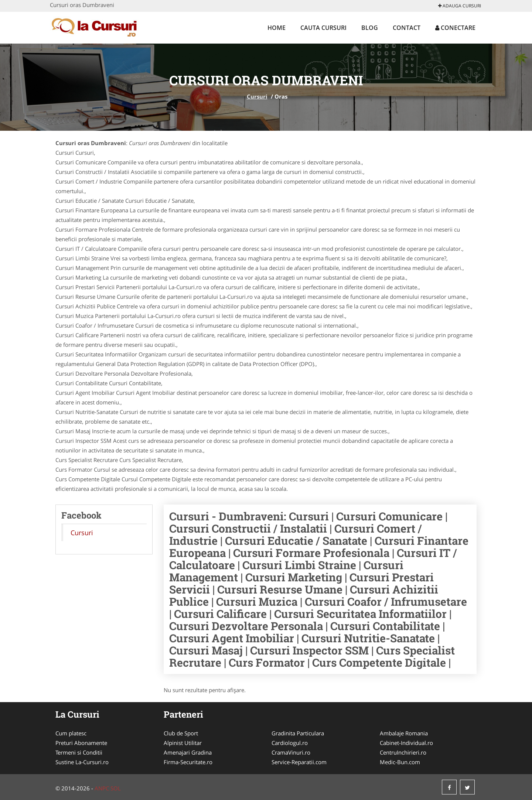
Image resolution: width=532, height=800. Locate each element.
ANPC (102, 788)
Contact (407, 28)
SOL (116, 788)
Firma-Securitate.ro (188, 762)
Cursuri (257, 96)
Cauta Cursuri (323, 28)
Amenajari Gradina (188, 752)
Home (277, 28)
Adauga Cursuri (460, 6)
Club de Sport (181, 733)
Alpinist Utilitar (183, 743)
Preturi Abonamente (81, 743)
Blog (370, 28)
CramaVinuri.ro (291, 752)
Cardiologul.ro (290, 743)
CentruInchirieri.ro (403, 752)
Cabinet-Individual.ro (406, 743)
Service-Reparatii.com (299, 762)
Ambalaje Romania (404, 733)
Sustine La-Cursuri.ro (82, 762)
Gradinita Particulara (298, 733)
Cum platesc (71, 733)
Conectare (455, 28)
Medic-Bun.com (400, 762)
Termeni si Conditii (79, 752)
